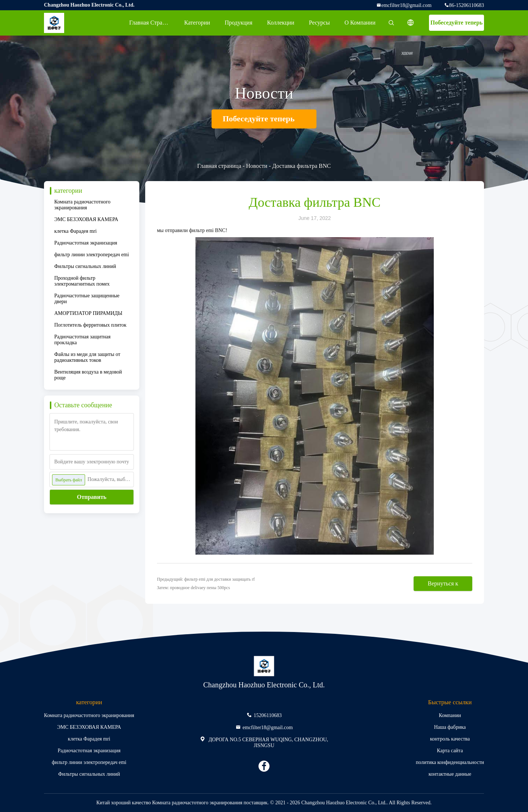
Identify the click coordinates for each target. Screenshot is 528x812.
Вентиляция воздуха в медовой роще (88, 375)
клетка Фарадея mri (76, 231)
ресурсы (319, 23)
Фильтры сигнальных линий (85, 266)
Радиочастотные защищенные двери (87, 299)
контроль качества (450, 739)
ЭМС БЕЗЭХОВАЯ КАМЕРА (86, 219)
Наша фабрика (450, 727)
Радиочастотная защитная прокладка (82, 340)
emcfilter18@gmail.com (406, 5)
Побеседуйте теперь (457, 23)
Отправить (92, 497)
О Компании (360, 23)
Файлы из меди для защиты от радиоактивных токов (87, 357)
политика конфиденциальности (450, 762)
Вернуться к (443, 583)
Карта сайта (450, 751)
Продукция (239, 23)
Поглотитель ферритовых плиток (90, 325)
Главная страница (152, 23)
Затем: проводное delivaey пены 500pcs (193, 588)
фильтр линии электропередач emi (92, 255)
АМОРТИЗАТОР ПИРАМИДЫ (88, 313)
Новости (257, 166)
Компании (450, 715)
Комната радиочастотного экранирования (82, 205)
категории (197, 23)
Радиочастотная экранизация (86, 243)
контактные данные (450, 774)
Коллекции (280, 23)
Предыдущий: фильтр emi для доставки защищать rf (206, 579)
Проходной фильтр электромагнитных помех (82, 281)
